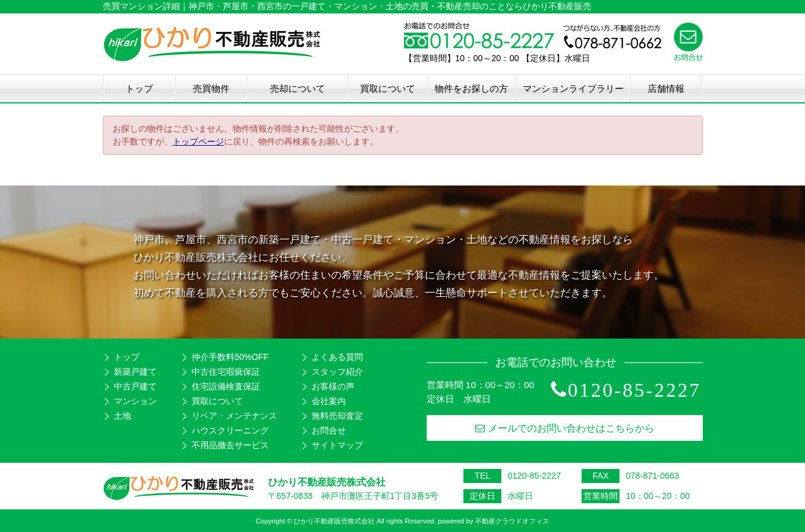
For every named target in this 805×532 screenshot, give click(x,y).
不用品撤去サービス (230, 445)
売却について (298, 88)
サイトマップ (337, 445)
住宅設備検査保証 (226, 386)
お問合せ (329, 430)
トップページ (198, 141)
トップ (139, 88)
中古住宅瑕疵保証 (226, 372)
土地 (122, 416)
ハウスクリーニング (230, 430)
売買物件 (211, 88)
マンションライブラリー (573, 88)
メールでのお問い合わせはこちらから (565, 428)
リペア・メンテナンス (234, 416)
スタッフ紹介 (337, 372)
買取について (388, 88)
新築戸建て (135, 372)
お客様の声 (333, 386)
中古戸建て (135, 386)
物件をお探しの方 (471, 88)
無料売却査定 (337, 416)
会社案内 (329, 401)
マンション (135, 401)
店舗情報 (666, 88)
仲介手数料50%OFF (230, 357)
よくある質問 (337, 357)
